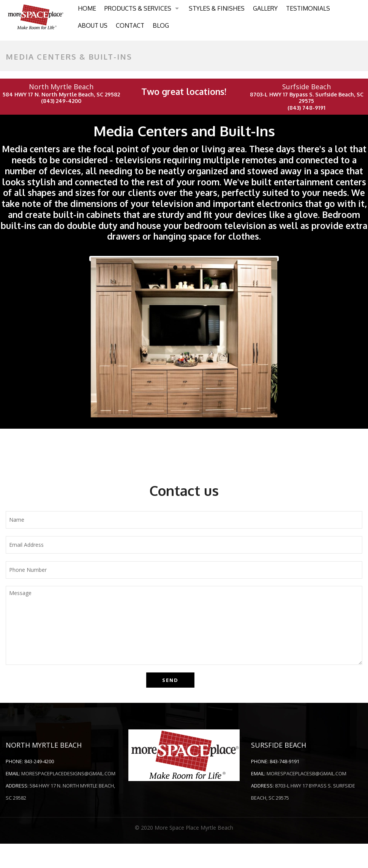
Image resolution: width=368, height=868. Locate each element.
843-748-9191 (284, 786)
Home (87, 8)
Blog (161, 25)
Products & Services (138, 8)
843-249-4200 (39, 786)
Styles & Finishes (217, 8)
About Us (93, 25)
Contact (130, 25)
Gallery (265, 8)
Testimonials (308, 8)
